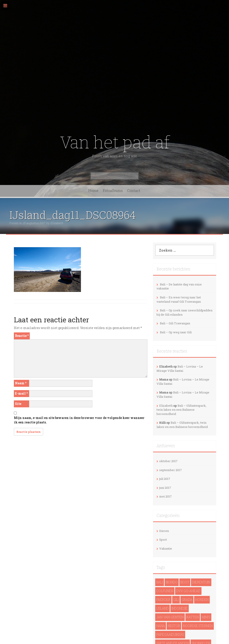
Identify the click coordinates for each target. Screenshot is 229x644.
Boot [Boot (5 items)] (185, 582)
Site (18, 404)
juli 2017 (165, 479)
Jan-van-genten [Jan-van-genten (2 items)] (170, 617)
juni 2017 (165, 488)
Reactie (22, 336)
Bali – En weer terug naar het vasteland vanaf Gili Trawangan (179, 299)
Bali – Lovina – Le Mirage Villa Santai (180, 369)
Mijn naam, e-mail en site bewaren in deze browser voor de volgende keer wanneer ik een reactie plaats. (79, 420)
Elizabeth (57, 223)
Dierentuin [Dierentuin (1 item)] (201, 582)
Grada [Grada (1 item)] (187, 600)
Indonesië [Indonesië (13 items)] (180, 608)
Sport (163, 540)
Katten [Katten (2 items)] (193, 617)
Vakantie (166, 548)
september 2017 (171, 470)
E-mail (21, 393)
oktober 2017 (168, 461)
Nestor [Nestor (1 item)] (174, 626)
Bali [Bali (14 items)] (160, 582)
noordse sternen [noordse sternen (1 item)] (198, 626)
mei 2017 (165, 496)
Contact (134, 191)
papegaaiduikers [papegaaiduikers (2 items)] (170, 634)
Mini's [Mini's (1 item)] (206, 617)
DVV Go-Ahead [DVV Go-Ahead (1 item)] (188, 591)
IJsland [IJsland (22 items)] (162, 608)
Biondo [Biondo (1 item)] (172, 582)
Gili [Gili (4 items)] (176, 600)
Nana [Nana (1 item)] (161, 626)
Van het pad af (115, 143)
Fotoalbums (113, 191)
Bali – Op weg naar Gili (176, 332)
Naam (21, 383)
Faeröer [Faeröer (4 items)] (163, 600)
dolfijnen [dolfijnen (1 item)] (165, 591)
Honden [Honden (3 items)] (202, 600)
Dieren (164, 531)
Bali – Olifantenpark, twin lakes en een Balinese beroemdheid (181, 410)
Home (93, 191)
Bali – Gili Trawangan (175, 323)
